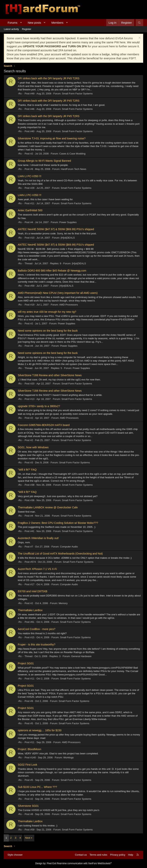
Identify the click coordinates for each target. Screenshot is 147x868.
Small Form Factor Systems (77, 94)
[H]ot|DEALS (68, 238)
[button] (21, 23)
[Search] (139, 23)
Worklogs (69, 757)
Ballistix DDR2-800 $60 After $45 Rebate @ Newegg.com (52, 271)
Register (27, 29)
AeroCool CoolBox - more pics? (37, 629)
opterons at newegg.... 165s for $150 (40, 730)
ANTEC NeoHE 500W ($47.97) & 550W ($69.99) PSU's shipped (56, 229)
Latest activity (11, 29)
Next (28, 838)
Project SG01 (26, 663)
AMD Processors (69, 305)
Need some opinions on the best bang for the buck (48, 331)
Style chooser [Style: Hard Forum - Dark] (15, 855)
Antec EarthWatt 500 (30, 210)
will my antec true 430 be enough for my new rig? (47, 312)
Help (131, 855)
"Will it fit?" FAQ (27, 470)
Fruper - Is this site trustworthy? (37, 645)
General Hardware (81, 656)
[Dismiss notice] (139, 38)
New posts (34, 23)
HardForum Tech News (74, 169)
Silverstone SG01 (28, 806)
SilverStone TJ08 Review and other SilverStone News (50, 375)
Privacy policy (118, 855)
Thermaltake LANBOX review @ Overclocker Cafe (48, 507)
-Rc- (20, 94)
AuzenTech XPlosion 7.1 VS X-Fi (37, 569)
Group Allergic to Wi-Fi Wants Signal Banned (44, 161)
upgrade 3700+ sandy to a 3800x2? (39, 406)
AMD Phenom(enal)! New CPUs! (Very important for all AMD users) (58, 293)
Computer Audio (69, 547)
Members (58, 23)
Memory (63, 603)
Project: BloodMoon (29, 749)
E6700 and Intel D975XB (33, 591)
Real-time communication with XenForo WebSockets (84, 863)
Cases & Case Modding (72, 154)
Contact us (81, 855)
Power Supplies (68, 222)
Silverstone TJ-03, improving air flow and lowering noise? (52, 138)
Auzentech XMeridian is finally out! (38, 538)
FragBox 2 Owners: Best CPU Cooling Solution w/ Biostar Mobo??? (58, 523)
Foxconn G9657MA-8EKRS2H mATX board (44, 425)
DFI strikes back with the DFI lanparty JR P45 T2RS (49, 78)
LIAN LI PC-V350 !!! (30, 176)
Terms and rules (98, 855)
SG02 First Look (27, 765)
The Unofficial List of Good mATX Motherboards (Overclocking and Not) (60, 554)
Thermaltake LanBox (30, 610)
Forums (13, 23)
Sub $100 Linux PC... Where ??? (37, 787)
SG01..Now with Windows (33, 447)
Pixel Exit (51, 863)
